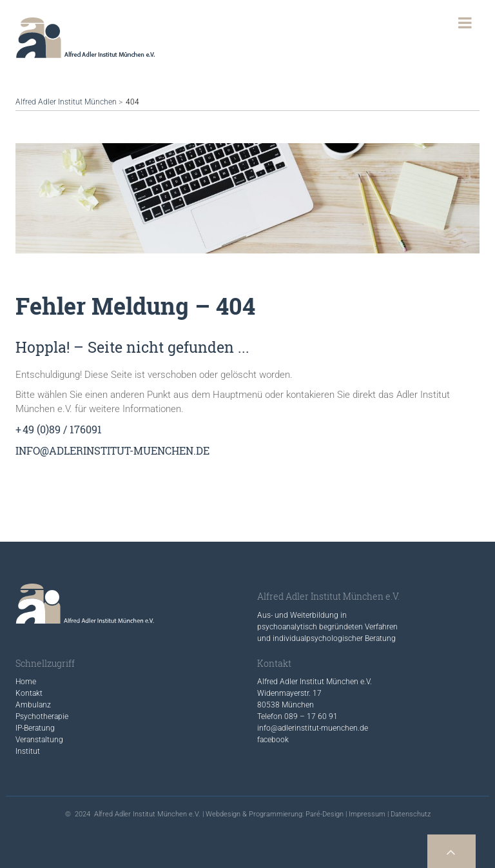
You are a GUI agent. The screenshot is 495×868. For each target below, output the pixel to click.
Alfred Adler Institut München (66, 102)
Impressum (367, 814)
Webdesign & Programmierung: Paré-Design (275, 814)
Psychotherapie (42, 716)
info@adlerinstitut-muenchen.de (112, 450)
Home (26, 682)
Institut (28, 751)
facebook (273, 740)
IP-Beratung (35, 728)
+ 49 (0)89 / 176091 (59, 429)
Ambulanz (33, 705)
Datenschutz (411, 814)
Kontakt (29, 693)
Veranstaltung (39, 740)
